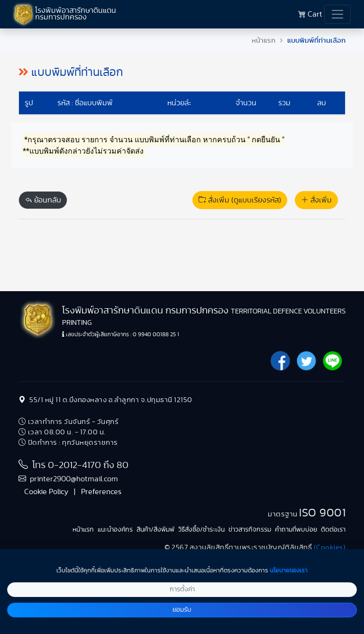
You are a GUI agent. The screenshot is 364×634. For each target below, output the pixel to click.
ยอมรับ (182, 610)
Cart (310, 14)
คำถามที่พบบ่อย (296, 530)
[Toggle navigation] (337, 14)
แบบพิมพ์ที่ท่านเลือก (316, 41)
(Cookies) (330, 547)
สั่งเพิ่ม (316, 200)
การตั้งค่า (182, 589)
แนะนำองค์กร (115, 530)
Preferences (101, 492)
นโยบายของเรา (289, 571)
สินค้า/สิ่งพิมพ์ (155, 530)
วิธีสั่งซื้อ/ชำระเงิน (201, 530)
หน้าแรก (264, 41)
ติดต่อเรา (333, 530)
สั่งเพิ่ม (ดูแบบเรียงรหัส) (240, 200)
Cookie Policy (46, 492)
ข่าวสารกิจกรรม (250, 530)
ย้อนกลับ (43, 200)
